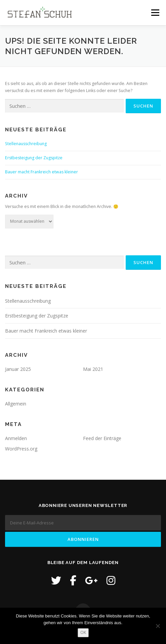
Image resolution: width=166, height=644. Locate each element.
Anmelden (16, 438)
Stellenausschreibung (26, 144)
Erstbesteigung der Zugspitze (34, 158)
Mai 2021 (93, 369)
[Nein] (158, 626)
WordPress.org (21, 449)
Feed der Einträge (102, 438)
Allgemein (16, 404)
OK (83, 632)
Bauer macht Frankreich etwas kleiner (41, 172)
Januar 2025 (18, 369)
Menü (155, 13)
